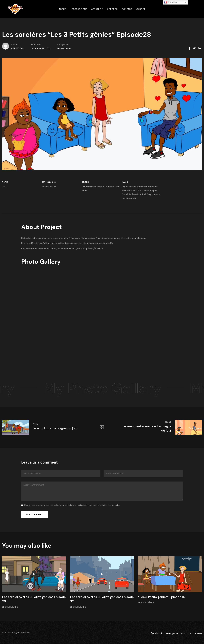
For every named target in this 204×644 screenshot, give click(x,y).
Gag (149, 194)
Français (170, 2)
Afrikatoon (131, 187)
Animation (91, 187)
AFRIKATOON (18, 48)
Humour (156, 194)
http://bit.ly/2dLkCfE (93, 249)
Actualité (97, 9)
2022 (5, 187)
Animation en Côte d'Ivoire (136, 191)
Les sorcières (64, 48)
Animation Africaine (147, 187)
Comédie (109, 187)
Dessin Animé (139, 194)
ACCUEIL (63, 9)
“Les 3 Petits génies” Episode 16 (162, 597)
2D (83, 187)
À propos (112, 9)
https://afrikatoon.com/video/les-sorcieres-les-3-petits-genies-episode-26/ (75, 243)
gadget (141, 9)
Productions (79, 9)
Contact (127, 9)
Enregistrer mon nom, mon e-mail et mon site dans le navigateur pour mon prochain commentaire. (72, 505)
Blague (100, 187)
